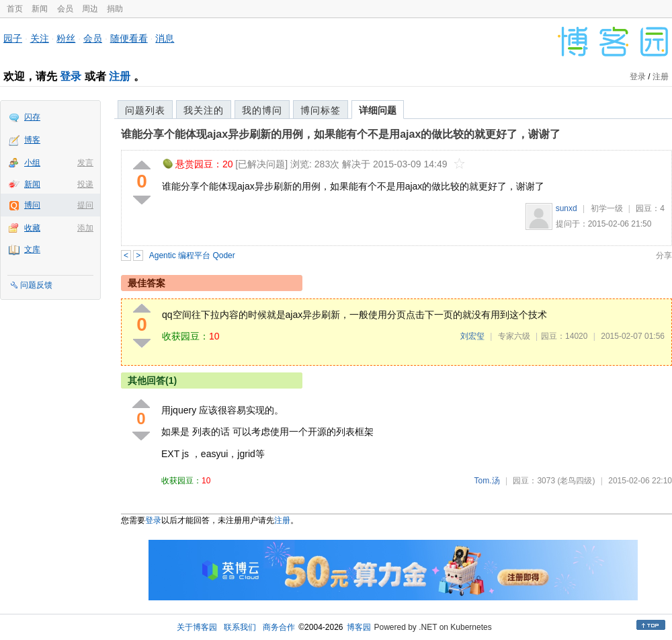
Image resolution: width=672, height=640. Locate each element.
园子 (13, 38)
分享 (664, 255)
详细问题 (378, 110)
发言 (85, 163)
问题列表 (145, 110)
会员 (65, 9)
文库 (32, 249)
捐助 (115, 9)
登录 (71, 76)
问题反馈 (36, 285)
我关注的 (204, 110)
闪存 (32, 117)
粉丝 (66, 38)
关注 (40, 38)
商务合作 (279, 627)
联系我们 (240, 627)
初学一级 (607, 208)
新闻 (40, 9)
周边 (90, 9)
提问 (85, 205)
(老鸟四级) (576, 481)
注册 (120, 76)
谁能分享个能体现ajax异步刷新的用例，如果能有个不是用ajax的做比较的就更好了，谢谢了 (341, 134)
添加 (85, 228)
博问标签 (321, 110)
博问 (32, 205)
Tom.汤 (487, 481)
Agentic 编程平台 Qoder (192, 255)
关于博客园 (197, 627)
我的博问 (262, 110)
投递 (85, 184)
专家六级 (514, 336)
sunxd (566, 208)
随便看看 (129, 38)
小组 (32, 163)
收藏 (32, 228)
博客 (32, 140)
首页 (15, 9)
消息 (165, 38)
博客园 (359, 627)
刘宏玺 (472, 336)
